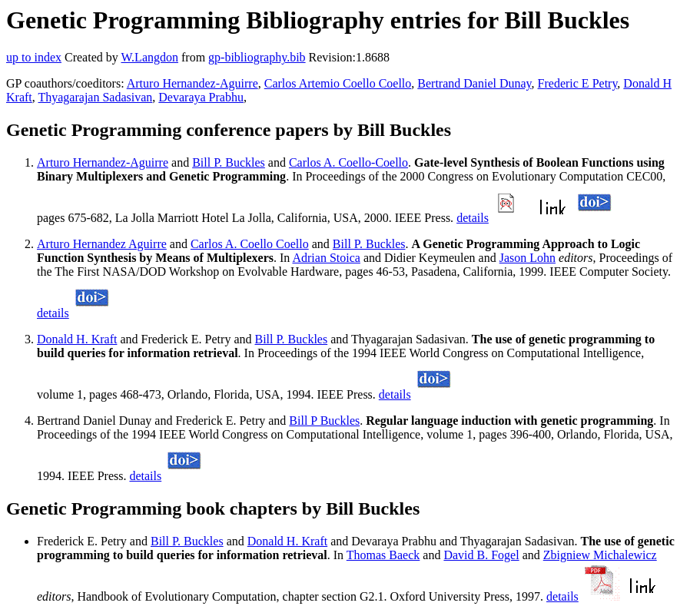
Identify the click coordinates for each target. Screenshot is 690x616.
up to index (34, 57)
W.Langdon (149, 57)
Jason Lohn (527, 258)
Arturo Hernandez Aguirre (102, 244)
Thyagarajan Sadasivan (95, 97)
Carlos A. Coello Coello (250, 244)
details (473, 218)
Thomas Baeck (383, 555)
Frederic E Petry (578, 83)
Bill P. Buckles (229, 162)
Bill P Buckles (324, 421)
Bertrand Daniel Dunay (474, 83)
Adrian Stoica (326, 258)
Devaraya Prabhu (201, 97)
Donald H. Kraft (77, 339)
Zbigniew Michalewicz (600, 555)
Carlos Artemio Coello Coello (338, 83)
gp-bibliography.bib (257, 57)
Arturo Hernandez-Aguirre (192, 83)
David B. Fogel (481, 555)
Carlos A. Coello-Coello (348, 162)
